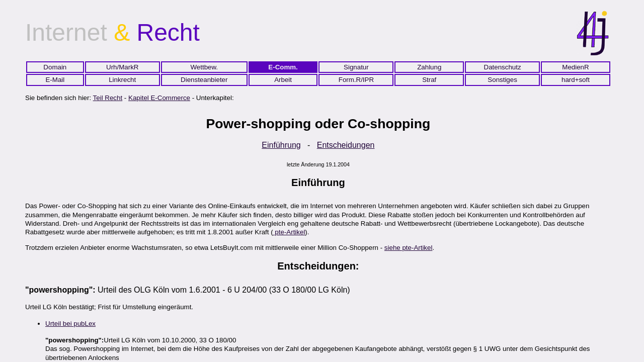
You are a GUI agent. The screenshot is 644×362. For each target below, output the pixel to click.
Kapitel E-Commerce (159, 98)
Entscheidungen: (318, 266)
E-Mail (55, 80)
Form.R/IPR (356, 80)
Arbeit (283, 80)
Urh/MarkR (122, 67)
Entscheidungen (346, 145)
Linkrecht (122, 80)
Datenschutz (503, 67)
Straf (429, 80)
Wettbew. (204, 67)
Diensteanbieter (204, 80)
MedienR (575, 67)
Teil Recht (108, 98)
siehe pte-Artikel (409, 248)
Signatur (356, 67)
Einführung (281, 145)
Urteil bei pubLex (70, 324)
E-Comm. (283, 67)
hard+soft (576, 80)
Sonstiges (502, 80)
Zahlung (429, 67)
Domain (55, 67)
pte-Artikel (289, 232)
